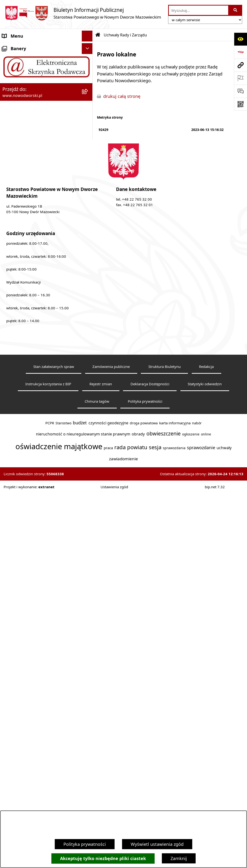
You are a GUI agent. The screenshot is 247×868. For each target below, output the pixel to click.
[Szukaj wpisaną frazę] (236, 10)
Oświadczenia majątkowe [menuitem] (28, 402)
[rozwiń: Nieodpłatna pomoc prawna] (88, 348)
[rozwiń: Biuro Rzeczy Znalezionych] (88, 315)
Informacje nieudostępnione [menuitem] (31, 445)
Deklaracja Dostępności (150, 779)
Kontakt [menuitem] (10, 58)
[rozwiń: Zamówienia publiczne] (88, 413)
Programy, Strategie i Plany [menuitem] (30, 304)
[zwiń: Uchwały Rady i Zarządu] (88, 101)
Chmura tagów (97, 796)
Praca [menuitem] (8, 293)
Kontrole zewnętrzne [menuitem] (23, 391)
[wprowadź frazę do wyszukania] (199, 10)
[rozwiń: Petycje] (88, 359)
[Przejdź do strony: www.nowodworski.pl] (240, 65)
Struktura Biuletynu (165, 761)
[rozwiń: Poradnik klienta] (88, 283)
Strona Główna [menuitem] (17, 47)
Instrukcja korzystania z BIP (48, 779)
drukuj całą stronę (122, 96)
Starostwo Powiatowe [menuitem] (24, 68)
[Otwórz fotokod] (240, 104)
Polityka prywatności (85, 844)
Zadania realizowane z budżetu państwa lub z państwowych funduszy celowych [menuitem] (41, 463)
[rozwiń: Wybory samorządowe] (88, 424)
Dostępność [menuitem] (14, 79)
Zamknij (179, 858)
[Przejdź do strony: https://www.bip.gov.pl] (240, 52)
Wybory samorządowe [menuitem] (25, 424)
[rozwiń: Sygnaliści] (88, 435)
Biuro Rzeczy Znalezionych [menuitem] (29, 315)
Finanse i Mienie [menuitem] (19, 326)
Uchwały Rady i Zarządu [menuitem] (26, 101)
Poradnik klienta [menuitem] (19, 283)
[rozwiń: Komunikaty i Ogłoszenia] (88, 337)
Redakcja (206, 761)
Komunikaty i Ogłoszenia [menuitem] (28, 337)
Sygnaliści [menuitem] (12, 434)
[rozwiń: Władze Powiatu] (88, 90)
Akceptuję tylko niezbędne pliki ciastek (103, 858)
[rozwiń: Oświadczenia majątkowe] (88, 402)
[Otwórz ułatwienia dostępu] (240, 39)
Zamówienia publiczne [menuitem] (25, 413)
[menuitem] (46, 115)
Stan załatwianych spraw (54, 761)
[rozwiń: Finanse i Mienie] (88, 326)
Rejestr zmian (101, 779)
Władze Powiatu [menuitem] (18, 90)
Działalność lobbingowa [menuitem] (26, 369)
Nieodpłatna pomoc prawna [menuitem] (31, 348)
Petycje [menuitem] (10, 359)
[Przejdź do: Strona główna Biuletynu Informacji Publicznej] (98, 35)
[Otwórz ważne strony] (240, 78)
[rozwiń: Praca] (88, 294)
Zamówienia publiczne (111, 761)
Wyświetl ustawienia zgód (157, 844)
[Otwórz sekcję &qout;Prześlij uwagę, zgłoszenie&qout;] (240, 91)
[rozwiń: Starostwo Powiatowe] (88, 69)
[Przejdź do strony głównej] (83, 13)
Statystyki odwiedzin (205, 779)
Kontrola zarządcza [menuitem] (21, 380)
